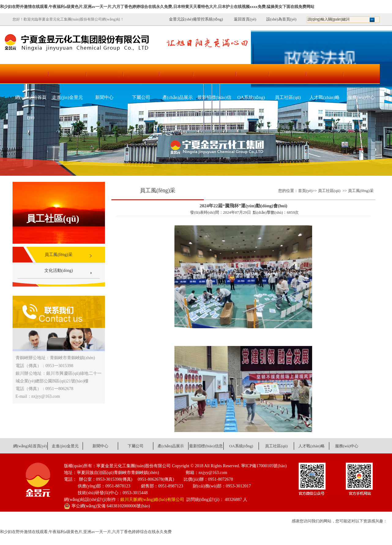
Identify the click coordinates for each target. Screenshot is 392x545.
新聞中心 (104, 97)
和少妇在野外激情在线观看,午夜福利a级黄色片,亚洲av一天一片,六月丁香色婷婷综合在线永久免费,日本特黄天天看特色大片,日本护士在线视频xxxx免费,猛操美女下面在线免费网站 (157, 7)
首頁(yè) (305, 191)
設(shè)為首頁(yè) (281, 19)
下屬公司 (141, 97)
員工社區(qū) (288, 97)
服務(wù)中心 (361, 97)
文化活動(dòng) (59, 271)
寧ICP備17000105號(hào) (264, 466)
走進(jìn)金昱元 (67, 97)
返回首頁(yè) (242, 19)
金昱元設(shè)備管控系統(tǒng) (196, 19)
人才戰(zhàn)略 (324, 97)
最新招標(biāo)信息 (214, 101)
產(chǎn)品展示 (178, 97)
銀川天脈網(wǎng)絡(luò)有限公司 (152, 500)
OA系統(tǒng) (251, 97)
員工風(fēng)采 (58, 255)
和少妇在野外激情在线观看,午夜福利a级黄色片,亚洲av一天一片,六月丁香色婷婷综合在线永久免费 (86, 532)
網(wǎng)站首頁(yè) (31, 101)
